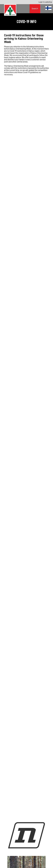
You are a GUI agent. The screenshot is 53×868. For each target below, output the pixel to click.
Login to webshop (45, 2)
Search (35, 9)
